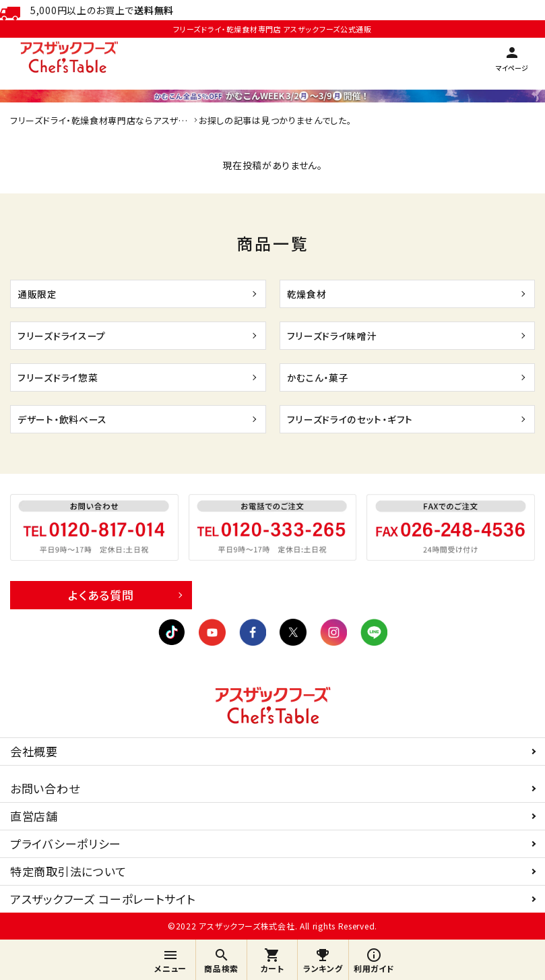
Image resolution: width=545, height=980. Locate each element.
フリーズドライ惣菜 (66, 377)
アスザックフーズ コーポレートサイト (103, 899)
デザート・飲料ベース (71, 419)
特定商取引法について (68, 871)
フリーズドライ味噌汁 (341, 335)
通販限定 (41, 294)
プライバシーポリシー (66, 844)
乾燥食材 (311, 294)
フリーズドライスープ (70, 335)
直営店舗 (34, 816)
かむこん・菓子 (324, 377)
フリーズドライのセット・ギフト (362, 419)
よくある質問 (101, 595)
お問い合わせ (45, 788)
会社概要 (34, 751)
